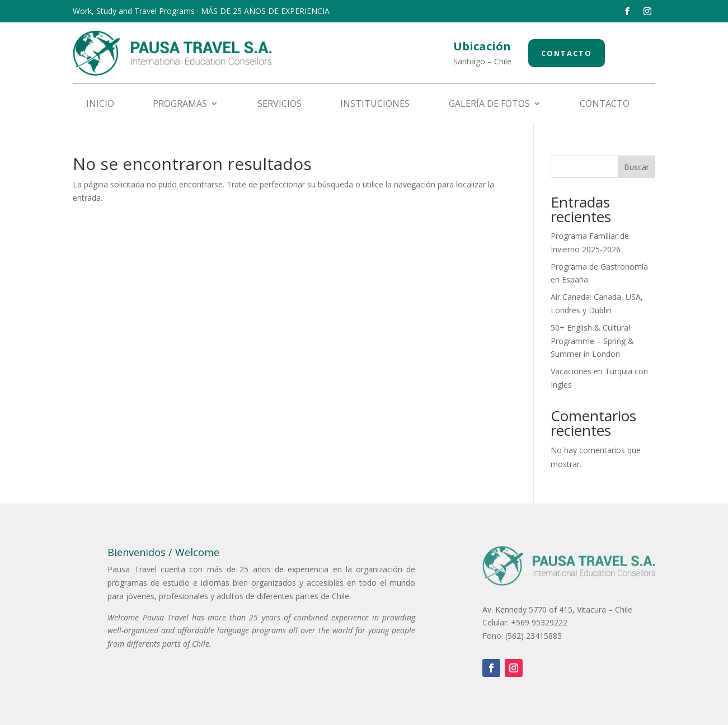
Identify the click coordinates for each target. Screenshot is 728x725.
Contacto (567, 53)
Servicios (280, 105)
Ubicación (482, 46)
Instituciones (375, 105)
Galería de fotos (489, 105)
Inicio (100, 105)
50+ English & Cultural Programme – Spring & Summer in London (592, 341)
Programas (180, 105)
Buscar (637, 167)
